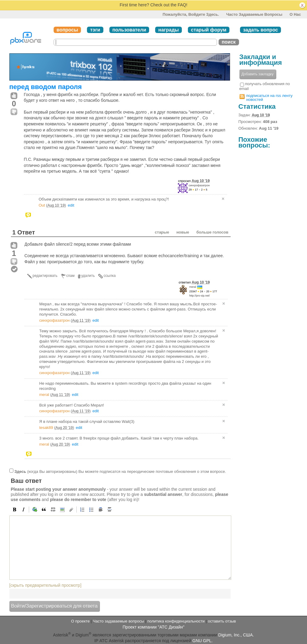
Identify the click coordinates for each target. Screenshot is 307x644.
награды (169, 30)
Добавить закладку (258, 74)
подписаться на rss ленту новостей (270, 98)
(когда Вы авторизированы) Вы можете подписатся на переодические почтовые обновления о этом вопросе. (120, 471)
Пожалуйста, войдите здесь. (191, 14)
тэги (95, 30)
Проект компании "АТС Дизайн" (153, 627)
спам (70, 276)
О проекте (80, 621)
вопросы (67, 30)
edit (71, 205)
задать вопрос (260, 30)
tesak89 (46, 428)
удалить (88, 276)
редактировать (45, 276)
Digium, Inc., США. (236, 635)
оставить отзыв (222, 621)
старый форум (209, 30)
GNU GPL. (203, 641)
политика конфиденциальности (176, 621)
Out (42, 205)
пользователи (129, 30)
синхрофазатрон (199, 185)
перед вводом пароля (46, 87)
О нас (295, 14)
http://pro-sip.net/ (200, 296)
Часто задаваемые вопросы (254, 14)
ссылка (110, 276)
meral (193, 287)
